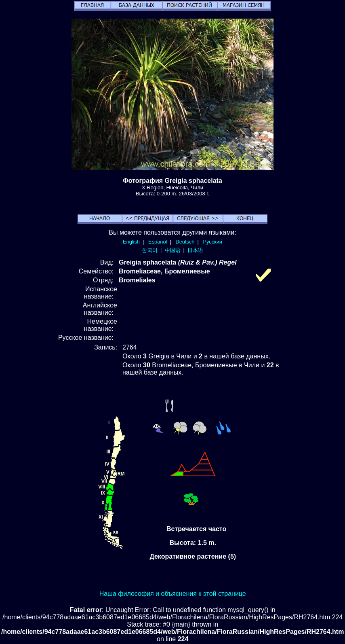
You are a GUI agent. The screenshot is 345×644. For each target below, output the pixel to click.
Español (158, 242)
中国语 (173, 250)
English (131, 242)
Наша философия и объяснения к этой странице (173, 594)
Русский (213, 242)
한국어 (150, 250)
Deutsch (185, 242)
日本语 (195, 250)
